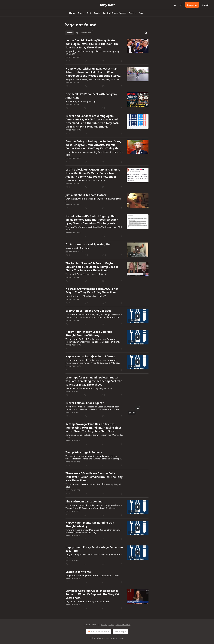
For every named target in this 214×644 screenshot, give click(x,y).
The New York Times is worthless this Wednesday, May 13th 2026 (94, 228)
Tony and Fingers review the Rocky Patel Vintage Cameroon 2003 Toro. (94, 556)
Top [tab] (77, 33)
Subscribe (192, 5)
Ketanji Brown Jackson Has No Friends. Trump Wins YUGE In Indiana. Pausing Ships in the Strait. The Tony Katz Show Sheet (93, 428)
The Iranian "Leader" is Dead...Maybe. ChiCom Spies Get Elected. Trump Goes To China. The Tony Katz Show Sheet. (92, 267)
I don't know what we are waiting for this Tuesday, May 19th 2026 (94, 154)
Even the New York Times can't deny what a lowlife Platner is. (93, 200)
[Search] (175, 5)
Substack (94, 638)
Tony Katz (76, 57)
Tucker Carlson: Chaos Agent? (85, 403)
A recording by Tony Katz (77, 248)
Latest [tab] (70, 33)
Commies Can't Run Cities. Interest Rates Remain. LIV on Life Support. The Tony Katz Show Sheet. (93, 594)
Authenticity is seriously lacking (81, 101)
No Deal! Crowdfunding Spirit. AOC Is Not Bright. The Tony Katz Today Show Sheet (92, 291)
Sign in (206, 5)
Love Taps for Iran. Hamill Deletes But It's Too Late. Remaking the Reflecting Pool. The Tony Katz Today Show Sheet (94, 381)
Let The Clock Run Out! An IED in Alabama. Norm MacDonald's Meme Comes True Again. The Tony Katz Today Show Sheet (93, 173)
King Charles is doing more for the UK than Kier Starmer (92, 576)
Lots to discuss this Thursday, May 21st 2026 (87, 127)
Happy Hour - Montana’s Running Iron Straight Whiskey (90, 524)
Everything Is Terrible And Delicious (88, 311)
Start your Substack (98, 631)
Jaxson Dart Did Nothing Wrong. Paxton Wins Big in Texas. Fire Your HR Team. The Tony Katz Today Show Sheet (92, 44)
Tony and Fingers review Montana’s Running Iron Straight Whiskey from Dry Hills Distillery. (93, 531)
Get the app (120, 631)
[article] (107, 50)
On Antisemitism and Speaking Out (88, 244)
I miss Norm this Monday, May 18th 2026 (85, 180)
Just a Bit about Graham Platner (86, 195)
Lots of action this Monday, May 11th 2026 (86, 296)
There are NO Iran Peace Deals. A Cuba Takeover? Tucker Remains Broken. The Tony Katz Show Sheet (94, 477)
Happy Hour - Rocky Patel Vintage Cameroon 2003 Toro (94, 549)
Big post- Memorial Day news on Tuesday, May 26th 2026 (93, 79)
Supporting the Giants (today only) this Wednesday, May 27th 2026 (92, 53)
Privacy (104, 625)
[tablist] (79, 33)
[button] (72, 13)
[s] (138, 250)
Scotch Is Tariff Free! (79, 572)
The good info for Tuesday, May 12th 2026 (86, 274)
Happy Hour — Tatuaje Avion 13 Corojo (90, 356)
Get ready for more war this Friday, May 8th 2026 (89, 388)
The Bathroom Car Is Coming (84, 502)
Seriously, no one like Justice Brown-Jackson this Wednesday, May (94, 436)
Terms (111, 625)
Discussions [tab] (86, 33)
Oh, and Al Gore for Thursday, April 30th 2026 (87, 602)
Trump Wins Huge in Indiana (84, 452)
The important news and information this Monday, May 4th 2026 (94, 485)
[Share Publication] (181, 5)
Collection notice (123, 625)
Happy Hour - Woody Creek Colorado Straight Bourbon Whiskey (89, 334)
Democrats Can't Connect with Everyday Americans (91, 96)
